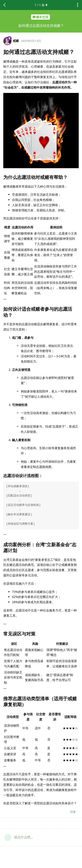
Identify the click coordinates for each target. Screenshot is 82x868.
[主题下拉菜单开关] (78, 5)
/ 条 (41, 5)
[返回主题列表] (4, 5)
